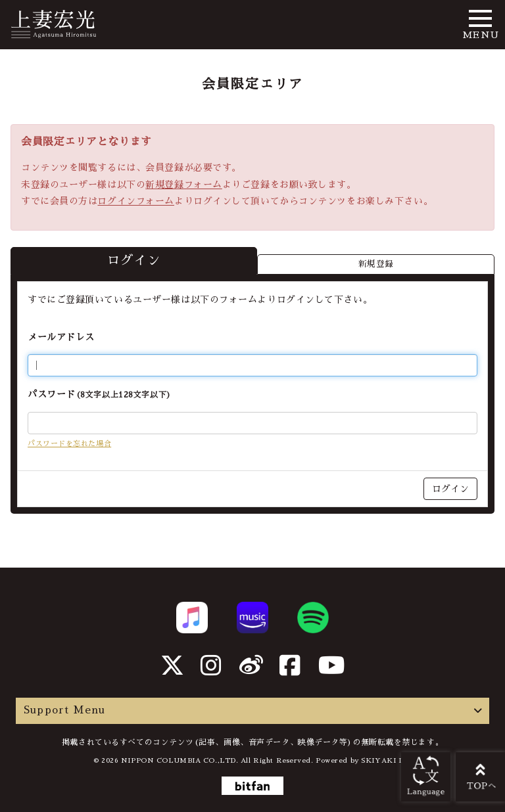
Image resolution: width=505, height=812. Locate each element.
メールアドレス (61, 337)
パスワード (100, 394)
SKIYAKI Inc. (386, 760)
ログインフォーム (135, 201)
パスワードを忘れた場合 (69, 444)
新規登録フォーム (183, 185)
